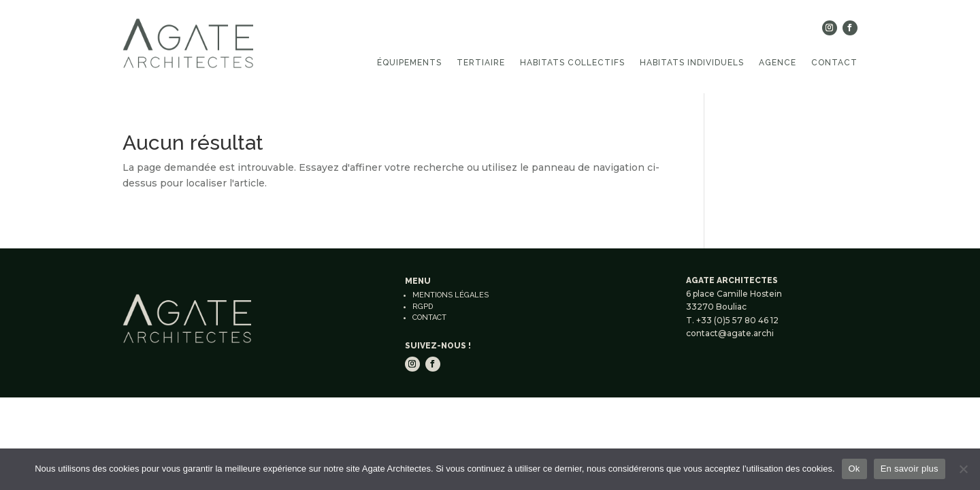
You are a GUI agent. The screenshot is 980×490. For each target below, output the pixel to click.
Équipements (409, 63)
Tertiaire (481, 63)
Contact (834, 63)
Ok (854, 469)
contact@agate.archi (730, 333)
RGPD (423, 307)
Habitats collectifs (572, 63)
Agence (778, 63)
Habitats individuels (692, 63)
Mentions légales (451, 295)
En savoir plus (910, 469)
